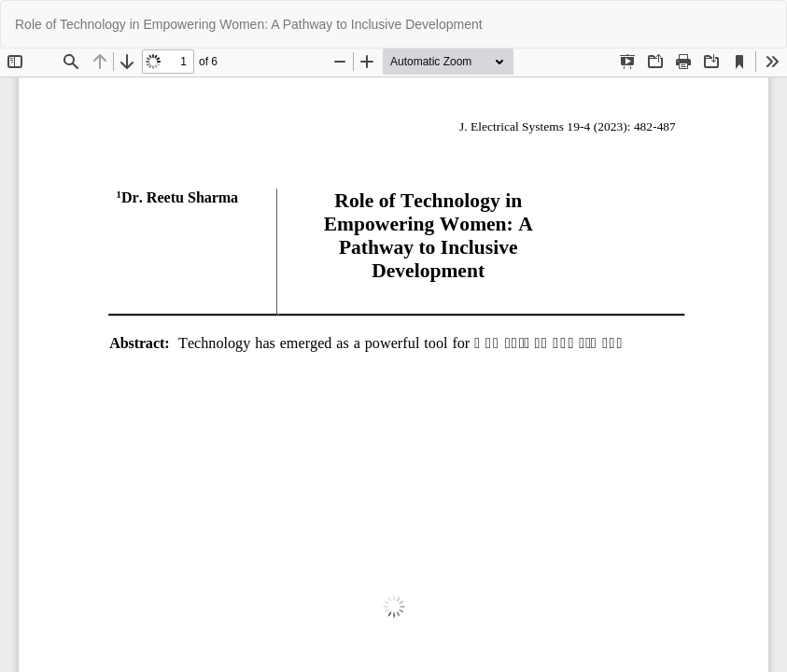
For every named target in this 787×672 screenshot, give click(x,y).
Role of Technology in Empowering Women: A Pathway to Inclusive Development (249, 24)
